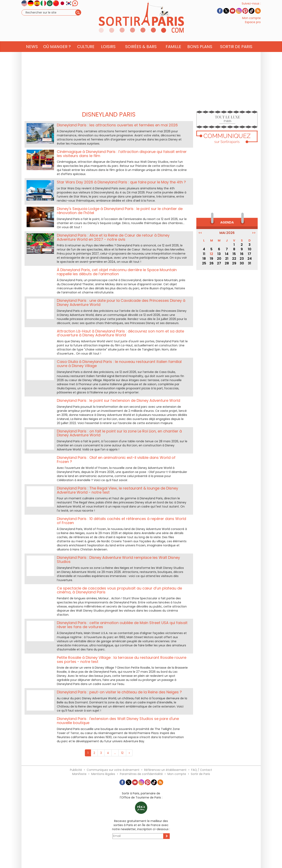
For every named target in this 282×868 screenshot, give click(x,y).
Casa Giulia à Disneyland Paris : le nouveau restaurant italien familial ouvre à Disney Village (119, 364)
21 (227, 259)
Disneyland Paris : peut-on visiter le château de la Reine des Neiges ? (119, 692)
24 (250, 259)
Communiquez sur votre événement (113, 770)
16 (242, 254)
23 (242, 259)
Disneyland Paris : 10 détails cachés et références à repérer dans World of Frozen (121, 521)
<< (200, 233)
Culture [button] (86, 55)
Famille (173, 55)
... (115, 753)
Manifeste (79, 774)
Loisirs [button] (108, 55)
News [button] (32, 55)
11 (204, 254)
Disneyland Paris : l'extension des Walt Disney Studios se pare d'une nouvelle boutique (118, 721)
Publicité (76, 770)
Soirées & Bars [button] (141, 55)
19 (211, 259)
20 (219, 259)
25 (204, 263)
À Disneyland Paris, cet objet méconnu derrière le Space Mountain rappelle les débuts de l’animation (117, 272)
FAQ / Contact (202, 770)
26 (211, 263)
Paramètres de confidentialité (141, 774)
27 (219, 263)
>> (254, 233)
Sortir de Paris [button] (236, 55)
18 (204, 259)
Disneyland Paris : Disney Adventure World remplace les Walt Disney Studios (118, 560)
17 (249, 254)
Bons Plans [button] (200, 55)
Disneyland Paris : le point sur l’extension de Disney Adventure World (119, 400)
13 (219, 254)
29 (234, 263)
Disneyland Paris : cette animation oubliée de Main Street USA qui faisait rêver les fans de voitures (122, 625)
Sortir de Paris (200, 774)
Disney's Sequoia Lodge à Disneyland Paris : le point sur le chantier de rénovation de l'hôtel (120, 211)
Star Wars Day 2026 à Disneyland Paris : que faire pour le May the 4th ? (121, 182)
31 (249, 263)
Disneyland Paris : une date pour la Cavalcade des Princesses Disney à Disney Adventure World (121, 303)
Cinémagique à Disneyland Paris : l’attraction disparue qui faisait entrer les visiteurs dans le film (122, 154)
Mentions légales (103, 774)
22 (234, 259)
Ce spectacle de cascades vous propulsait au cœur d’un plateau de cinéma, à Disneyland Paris (119, 590)
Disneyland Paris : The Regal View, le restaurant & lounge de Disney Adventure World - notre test (117, 490)
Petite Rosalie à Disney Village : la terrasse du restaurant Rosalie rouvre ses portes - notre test (122, 660)
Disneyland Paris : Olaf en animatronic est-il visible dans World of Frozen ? (116, 460)
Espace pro (253, 26)
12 (122, 753)
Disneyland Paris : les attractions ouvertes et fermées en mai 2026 (117, 125)
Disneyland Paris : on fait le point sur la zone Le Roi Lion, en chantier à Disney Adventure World (119, 433)
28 (227, 263)
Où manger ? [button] (57, 55)
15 (234, 254)
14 (227, 254)
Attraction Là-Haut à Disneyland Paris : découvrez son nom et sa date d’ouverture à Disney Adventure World (120, 333)
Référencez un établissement (165, 770)
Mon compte (251, 22)
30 (242, 263)
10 (250, 249)
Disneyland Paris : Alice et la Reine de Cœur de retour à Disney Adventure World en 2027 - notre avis (113, 237)
